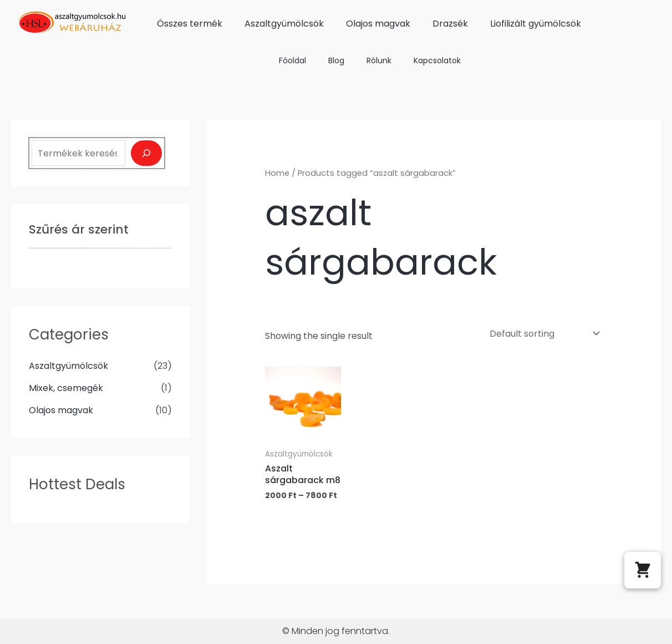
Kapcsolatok (437, 60)
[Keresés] (146, 153)
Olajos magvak (378, 24)
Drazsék (450, 24)
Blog (336, 60)
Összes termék (190, 24)
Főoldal (292, 60)
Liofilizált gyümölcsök (536, 24)
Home (277, 173)
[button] (643, 570)
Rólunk (379, 60)
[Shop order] (543, 334)
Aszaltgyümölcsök (284, 24)
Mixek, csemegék (66, 388)
